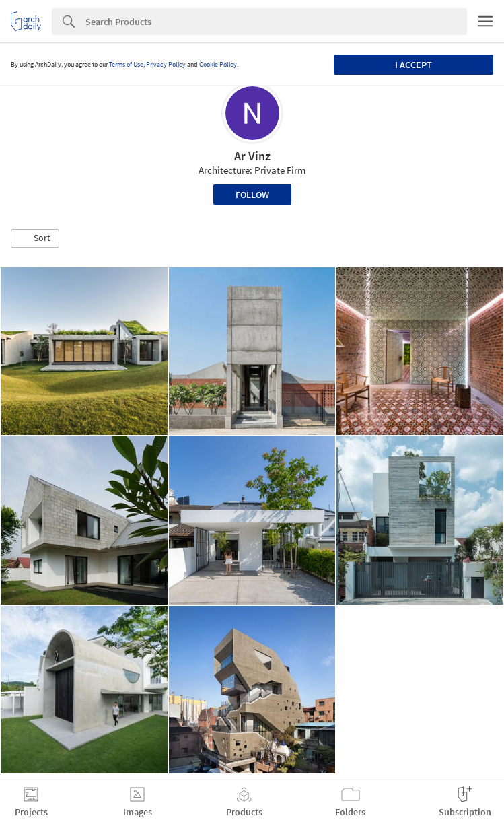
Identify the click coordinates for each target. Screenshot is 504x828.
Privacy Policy (166, 64)
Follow (252, 195)
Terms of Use (126, 64)
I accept (413, 65)
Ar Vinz (252, 156)
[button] (35, 238)
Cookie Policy (218, 64)
